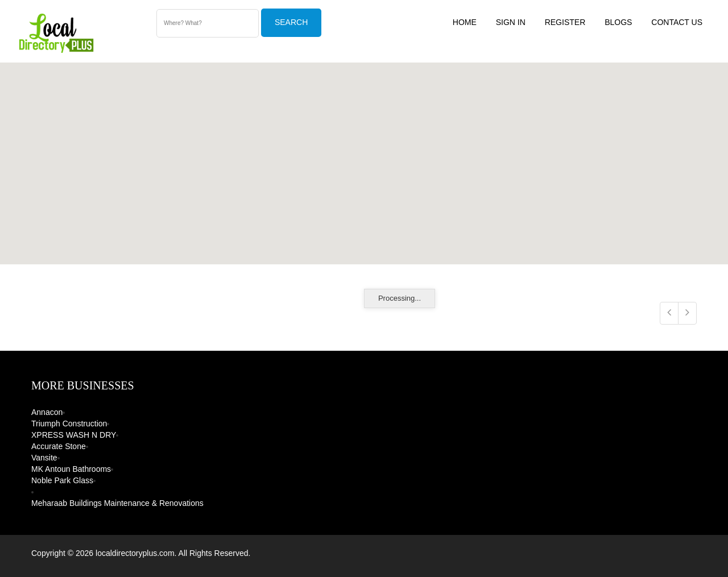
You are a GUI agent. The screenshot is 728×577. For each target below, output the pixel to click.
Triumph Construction (69, 424)
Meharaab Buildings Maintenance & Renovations (117, 503)
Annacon (47, 412)
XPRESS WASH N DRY (74, 435)
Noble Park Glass (62, 480)
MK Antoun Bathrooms (71, 469)
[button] (410, 167)
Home (465, 22)
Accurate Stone (59, 446)
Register (565, 22)
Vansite (44, 458)
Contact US (677, 22)
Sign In (511, 22)
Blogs (618, 22)
